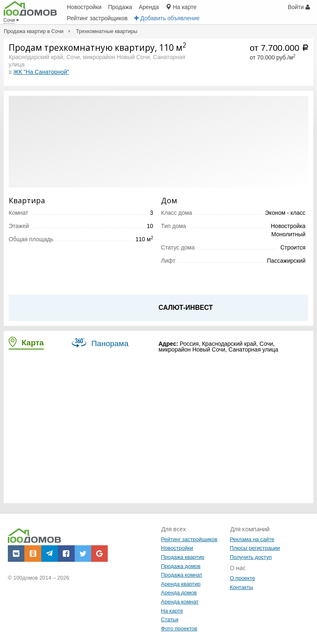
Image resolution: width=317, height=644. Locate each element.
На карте (172, 611)
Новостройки (177, 548)
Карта (26, 342)
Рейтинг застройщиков (189, 539)
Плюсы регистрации (255, 548)
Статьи (170, 619)
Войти (299, 7)
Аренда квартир (181, 584)
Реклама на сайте (252, 539)
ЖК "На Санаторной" (41, 72)
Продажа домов (181, 566)
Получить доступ (251, 557)
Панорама (100, 343)
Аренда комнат (180, 602)
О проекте (242, 578)
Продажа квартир (183, 557)
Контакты (241, 587)
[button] (16, 554)
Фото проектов (179, 629)
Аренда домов (179, 593)
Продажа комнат (182, 575)
